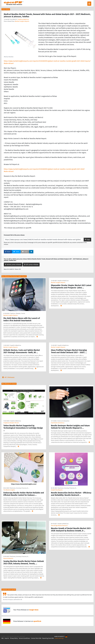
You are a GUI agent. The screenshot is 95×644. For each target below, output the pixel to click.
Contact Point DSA (36, 638)
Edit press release (31, 264)
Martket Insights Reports (22, 21)
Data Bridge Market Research (59, 526)
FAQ (2, 638)
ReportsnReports (8, 558)
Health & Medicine (23, 19)
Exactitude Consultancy (58, 423)
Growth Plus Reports (57, 490)
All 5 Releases (8, 377)
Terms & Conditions (24, 638)
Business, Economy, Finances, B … (20, 488)
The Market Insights (9, 490)
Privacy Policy (14, 638)
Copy (87, 240)
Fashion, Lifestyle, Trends (18, 313)
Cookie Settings (59, 638)
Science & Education (64, 421)
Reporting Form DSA (48, 638)
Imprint (7, 638)
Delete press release (13, 264)
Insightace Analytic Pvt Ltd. (11, 423)
